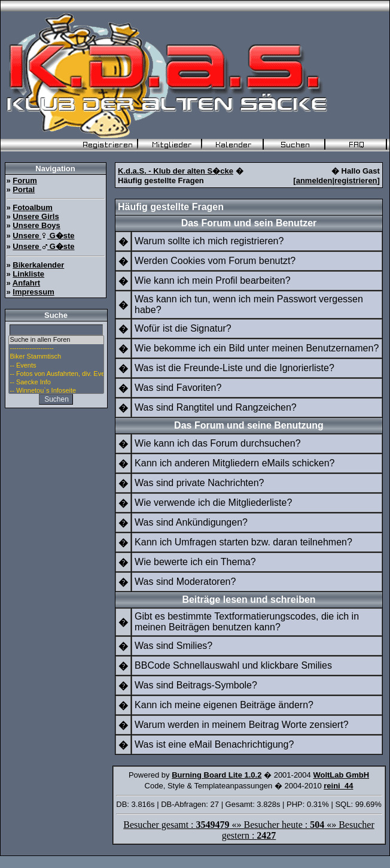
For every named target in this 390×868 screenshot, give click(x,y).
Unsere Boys (36, 225)
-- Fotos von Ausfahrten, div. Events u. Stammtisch (56, 374)
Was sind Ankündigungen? (191, 522)
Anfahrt (26, 283)
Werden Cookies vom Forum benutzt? (215, 261)
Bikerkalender (38, 265)
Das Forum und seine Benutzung (249, 425)
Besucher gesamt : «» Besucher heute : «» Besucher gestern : (249, 830)
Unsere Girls (36, 216)
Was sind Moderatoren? (185, 582)
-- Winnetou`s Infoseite (56, 391)
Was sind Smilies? (173, 646)
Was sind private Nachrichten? (199, 483)
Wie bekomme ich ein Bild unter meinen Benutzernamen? (257, 348)
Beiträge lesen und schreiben (249, 600)
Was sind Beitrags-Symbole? (196, 685)
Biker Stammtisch (56, 357)
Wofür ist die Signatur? (183, 328)
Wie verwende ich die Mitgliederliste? (213, 503)
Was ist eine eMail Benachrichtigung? (214, 744)
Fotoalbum (32, 207)
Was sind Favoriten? (178, 388)
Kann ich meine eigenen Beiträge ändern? (224, 705)
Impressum (33, 292)
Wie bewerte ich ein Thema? (195, 562)
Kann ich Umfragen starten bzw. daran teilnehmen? (243, 542)
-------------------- (56, 348)
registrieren (356, 180)
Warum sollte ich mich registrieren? (209, 241)
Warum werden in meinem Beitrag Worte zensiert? (241, 725)
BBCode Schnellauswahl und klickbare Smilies (233, 665)
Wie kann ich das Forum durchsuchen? (217, 443)
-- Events (56, 366)
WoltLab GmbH (341, 775)
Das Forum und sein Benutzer (249, 223)
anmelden (314, 180)
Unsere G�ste (43, 236)
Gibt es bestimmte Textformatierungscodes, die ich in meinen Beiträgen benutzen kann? (247, 622)
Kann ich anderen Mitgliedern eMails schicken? (234, 463)
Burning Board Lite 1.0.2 (217, 775)
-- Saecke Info (56, 383)
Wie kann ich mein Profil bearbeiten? (213, 280)
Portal (24, 189)
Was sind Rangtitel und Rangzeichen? (216, 407)
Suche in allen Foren (56, 340)
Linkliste (28, 274)
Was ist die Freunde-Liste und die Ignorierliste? (234, 368)
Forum (25, 180)
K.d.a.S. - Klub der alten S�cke (176, 171)
